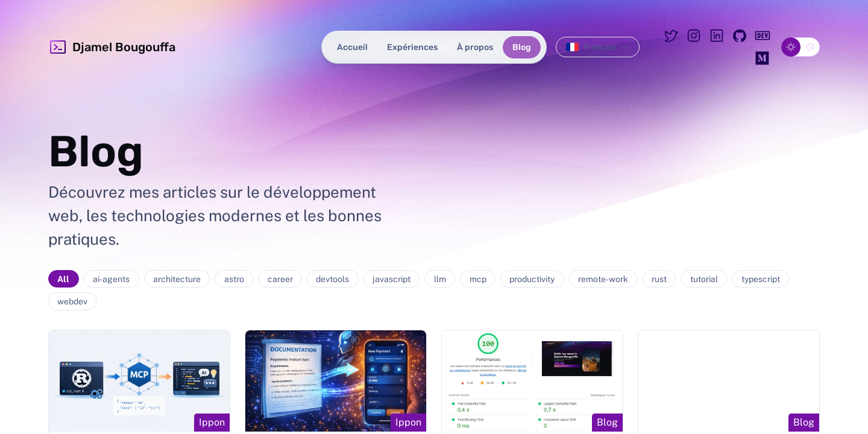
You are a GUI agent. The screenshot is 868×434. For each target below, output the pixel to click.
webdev (72, 301)
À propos (475, 47)
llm (440, 279)
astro (234, 279)
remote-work (603, 279)
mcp (478, 279)
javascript (392, 279)
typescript (761, 279)
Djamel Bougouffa (112, 47)
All (63, 279)
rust (659, 279)
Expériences (412, 47)
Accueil (352, 47)
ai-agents (111, 279)
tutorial (704, 279)
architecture (177, 279)
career (280, 279)
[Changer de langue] (598, 47)
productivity (532, 279)
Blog (522, 47)
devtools (332, 279)
